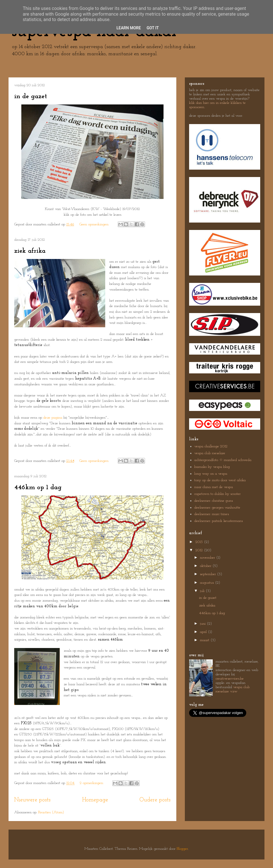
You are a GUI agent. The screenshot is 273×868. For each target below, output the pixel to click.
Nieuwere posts (32, 800)
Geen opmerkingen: (95, 224)
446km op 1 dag (38, 488)
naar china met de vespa (214, 487)
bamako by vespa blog (212, 467)
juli (203, 591)
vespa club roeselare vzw (233, 689)
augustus (207, 583)
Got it (153, 28)
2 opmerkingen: (92, 783)
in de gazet (31, 96)
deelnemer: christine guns (214, 501)
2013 (200, 542)
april (204, 632)
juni (203, 624)
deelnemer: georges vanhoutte (217, 508)
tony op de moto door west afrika (220, 480)
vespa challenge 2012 (211, 446)
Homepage (95, 800)
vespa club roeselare (210, 453)
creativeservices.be (230, 679)
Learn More (129, 28)
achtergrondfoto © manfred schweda (223, 460)
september (208, 574)
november (208, 558)
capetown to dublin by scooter (217, 494)
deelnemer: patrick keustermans (219, 521)
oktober (206, 566)
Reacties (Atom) (51, 812)
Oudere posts (155, 800)
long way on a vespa (211, 474)
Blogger (182, 849)
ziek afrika (30, 251)
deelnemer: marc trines (212, 514)
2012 (200, 550)
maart (205, 640)
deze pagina (53, 418)
